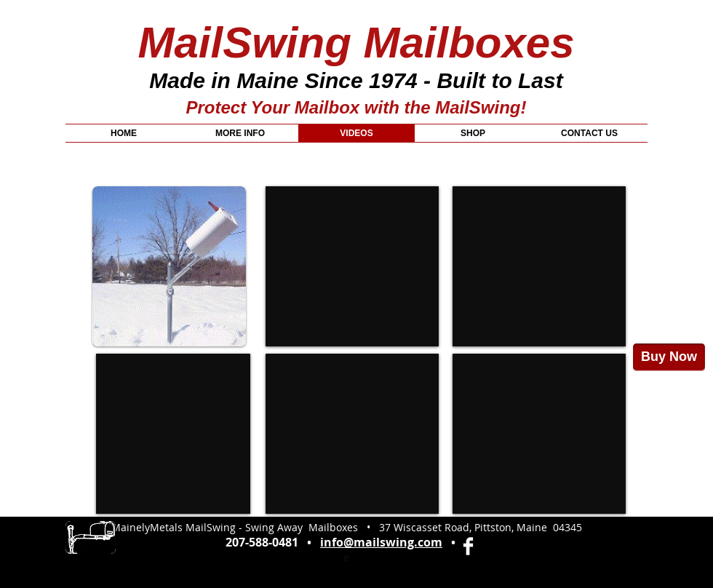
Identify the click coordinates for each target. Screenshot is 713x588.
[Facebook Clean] (468, 546)
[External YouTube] (173, 434)
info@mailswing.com (381, 542)
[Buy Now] (669, 357)
